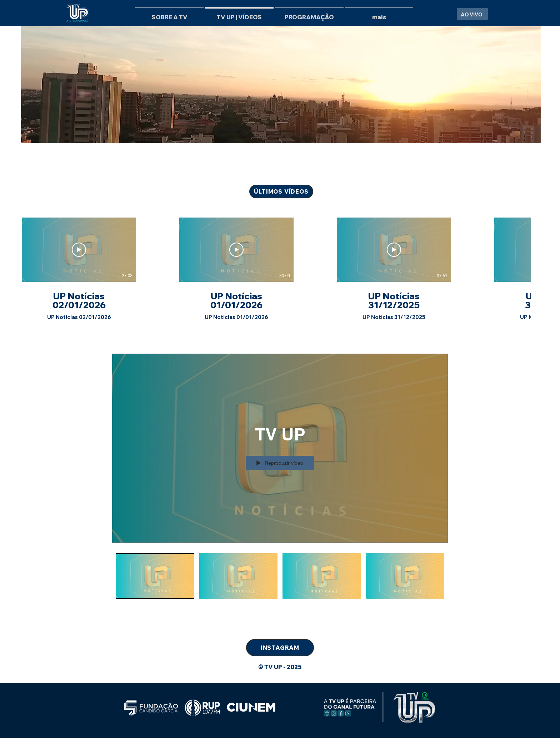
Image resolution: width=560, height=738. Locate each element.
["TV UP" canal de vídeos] (280, 585)
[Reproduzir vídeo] (79, 250)
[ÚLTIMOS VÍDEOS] (281, 191)
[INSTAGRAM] (280, 648)
